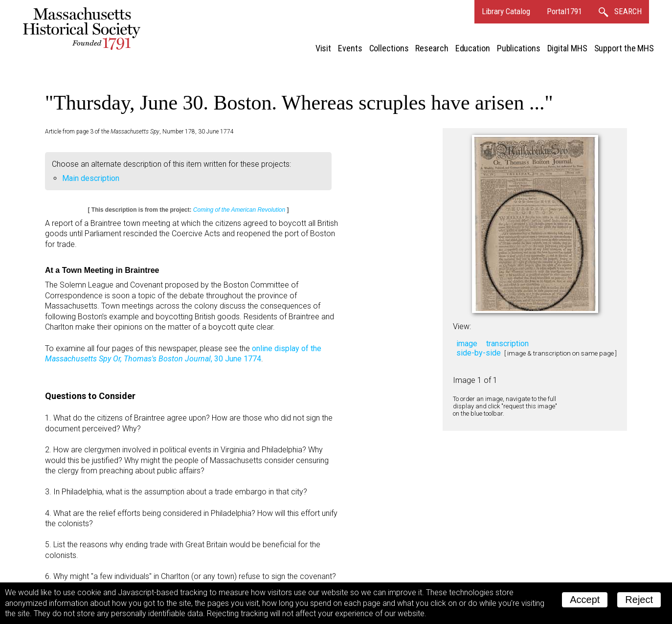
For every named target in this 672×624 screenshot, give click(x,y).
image (467, 344)
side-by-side (479, 353)
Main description (91, 178)
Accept (585, 600)
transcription (507, 344)
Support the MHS (624, 48)
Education (473, 48)
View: (462, 326)
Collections (389, 48)
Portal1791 (564, 11)
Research (432, 48)
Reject (639, 600)
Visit (324, 48)
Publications (519, 48)
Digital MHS (567, 48)
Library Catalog (506, 11)
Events (350, 48)
